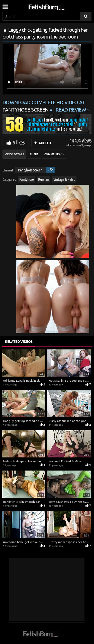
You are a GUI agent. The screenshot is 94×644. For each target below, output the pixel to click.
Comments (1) (54, 154)
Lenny (79, 145)
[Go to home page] (56, 6)
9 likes (19, 142)
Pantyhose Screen (30, 170)
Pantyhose (27, 179)
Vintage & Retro (64, 179)
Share (34, 154)
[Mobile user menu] (5, 5)
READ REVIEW (71, 109)
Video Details (14, 154)
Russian (43, 179)
